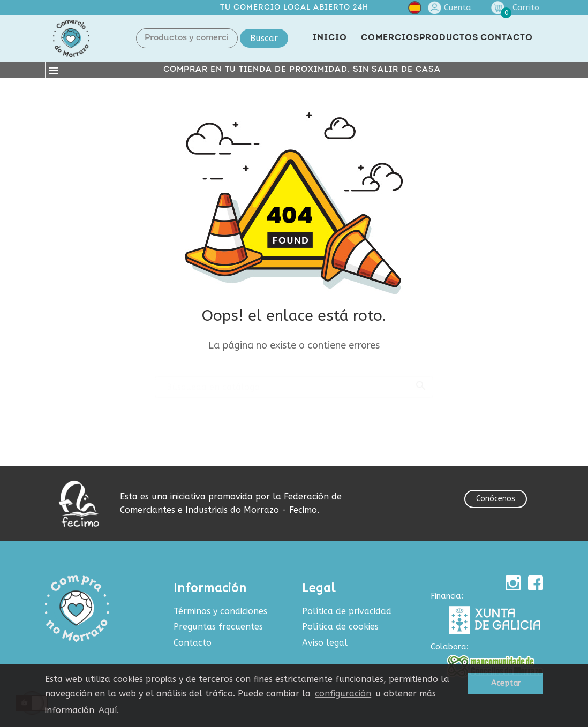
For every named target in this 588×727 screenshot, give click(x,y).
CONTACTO (507, 38)
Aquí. (109, 710)
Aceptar (506, 683)
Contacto (193, 643)
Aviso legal (325, 643)
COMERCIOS (390, 38)
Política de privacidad (347, 611)
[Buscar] (294, 382)
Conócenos (496, 499)
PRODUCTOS (449, 38)
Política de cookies (340, 627)
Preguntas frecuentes (218, 627)
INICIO (330, 38)
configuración (343, 694)
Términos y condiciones (220, 611)
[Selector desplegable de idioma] (415, 10)
